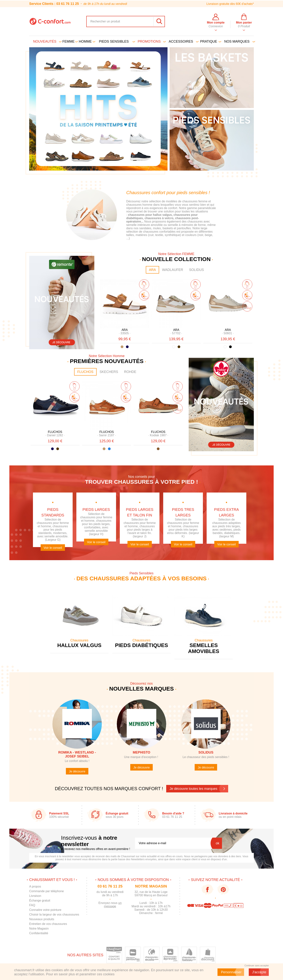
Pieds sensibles (116, 41)
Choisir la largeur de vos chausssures (54, 915)
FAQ (32, 905)
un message (113, 905)
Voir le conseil (53, 548)
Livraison (35, 896)
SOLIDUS (196, 270)
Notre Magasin (39, 929)
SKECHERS (109, 372)
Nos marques (239, 41)
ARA (152, 270)
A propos (35, 886)
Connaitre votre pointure (45, 910)
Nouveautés (47, 41)
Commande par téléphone (47, 891)
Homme (86, 41)
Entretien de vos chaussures (48, 924)
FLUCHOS (85, 372)
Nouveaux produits (42, 919)
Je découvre (77, 771)
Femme (69, 41)
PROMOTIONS (151, 41)
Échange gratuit (40, 900)
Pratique (210, 41)
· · (125, 333)
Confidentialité (39, 933)
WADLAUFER (173, 270)
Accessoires (183, 41)
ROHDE (130, 372)
